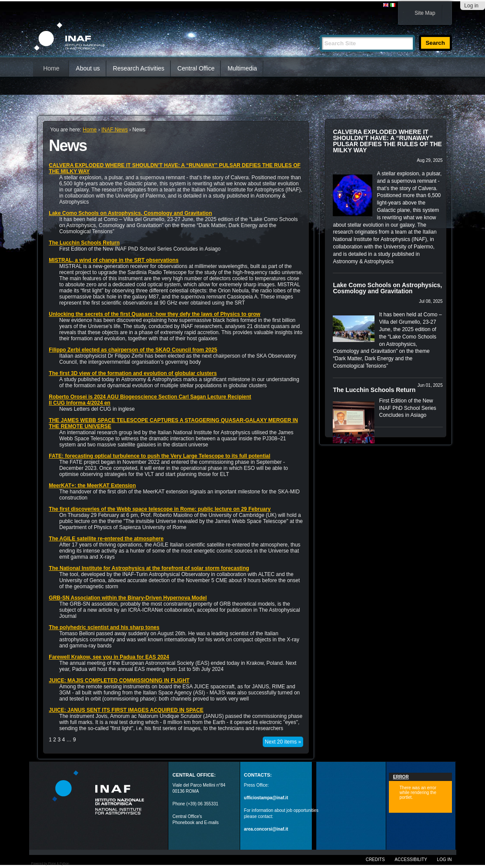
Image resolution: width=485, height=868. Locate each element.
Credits (375, 860)
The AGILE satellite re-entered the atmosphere (106, 539)
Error (401, 777)
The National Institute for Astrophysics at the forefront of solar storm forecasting (149, 568)
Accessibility (411, 860)
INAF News (115, 130)
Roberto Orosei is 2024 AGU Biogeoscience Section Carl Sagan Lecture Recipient (150, 397)
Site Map (425, 13)
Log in (471, 6)
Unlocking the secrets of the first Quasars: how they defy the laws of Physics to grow (154, 314)
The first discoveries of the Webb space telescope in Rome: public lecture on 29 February (160, 509)
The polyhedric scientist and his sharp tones (104, 627)
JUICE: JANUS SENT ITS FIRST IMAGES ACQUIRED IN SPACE (126, 710)
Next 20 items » (283, 742)
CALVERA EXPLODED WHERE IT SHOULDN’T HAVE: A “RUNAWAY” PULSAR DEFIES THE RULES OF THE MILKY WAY (387, 141)
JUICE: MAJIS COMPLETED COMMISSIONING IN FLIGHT (119, 680)
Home (51, 68)
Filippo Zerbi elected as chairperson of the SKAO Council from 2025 (133, 350)
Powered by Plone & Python (50, 863)
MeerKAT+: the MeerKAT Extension (92, 486)
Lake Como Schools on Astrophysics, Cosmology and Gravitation (130, 213)
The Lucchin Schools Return (84, 243)
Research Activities (139, 68)
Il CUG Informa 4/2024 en (79, 403)
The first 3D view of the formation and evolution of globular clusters (133, 373)
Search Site (319, 31)
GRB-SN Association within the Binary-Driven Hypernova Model (128, 598)
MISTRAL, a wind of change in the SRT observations (114, 260)
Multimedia (242, 68)
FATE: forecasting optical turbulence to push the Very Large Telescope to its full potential (159, 456)
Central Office (196, 68)
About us (88, 68)
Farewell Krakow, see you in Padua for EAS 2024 (109, 657)
